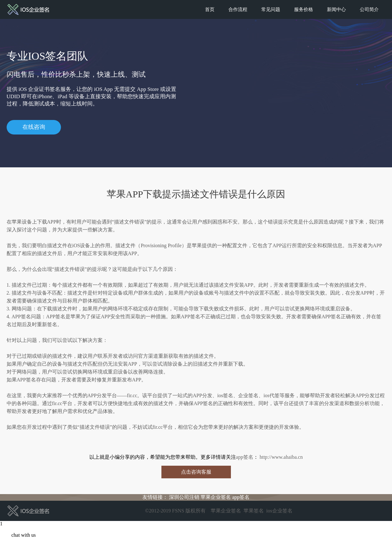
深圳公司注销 (184, 497)
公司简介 (369, 9)
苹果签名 (254, 511)
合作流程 (238, 9)
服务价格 (304, 9)
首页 (210, 9)
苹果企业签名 (216, 497)
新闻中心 (336, 9)
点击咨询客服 (196, 472)
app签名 (245, 457)
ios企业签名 (279, 511)
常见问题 (271, 9)
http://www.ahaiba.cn (281, 457)
